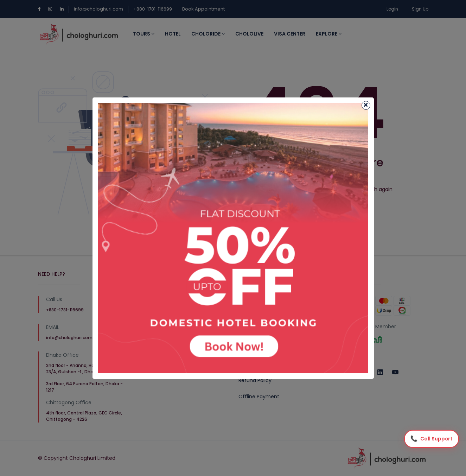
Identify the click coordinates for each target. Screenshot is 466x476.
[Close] (366, 105)
